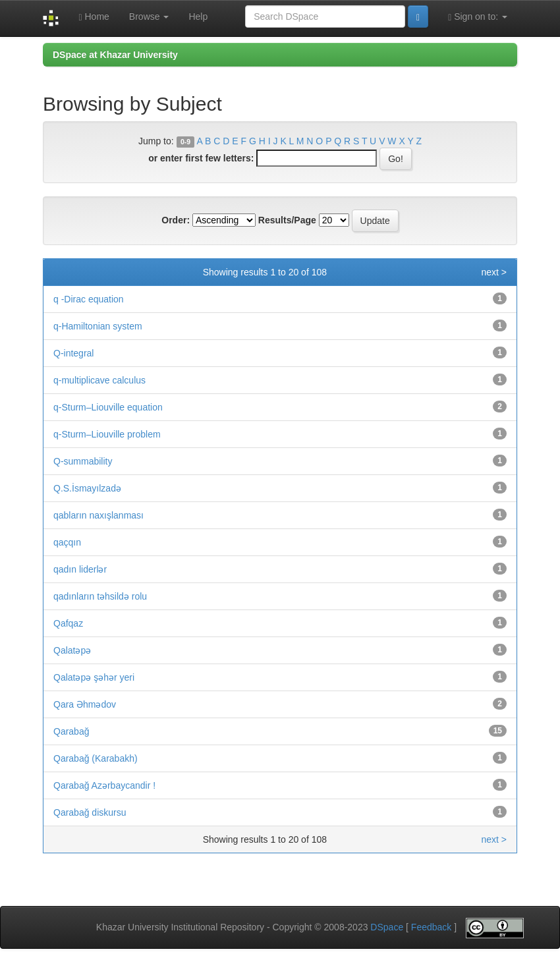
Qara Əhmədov (85, 704)
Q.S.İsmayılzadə (87, 488)
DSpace (387, 927)
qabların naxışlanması (98, 515)
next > (494, 272)
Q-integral (73, 353)
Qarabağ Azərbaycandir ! (104, 785)
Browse (149, 16)
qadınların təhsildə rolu (100, 596)
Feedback (431, 927)
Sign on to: (478, 17)
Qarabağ (71, 731)
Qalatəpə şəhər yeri (94, 677)
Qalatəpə (72, 650)
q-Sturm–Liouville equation (108, 407)
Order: (176, 220)
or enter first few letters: (201, 158)
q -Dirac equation (89, 299)
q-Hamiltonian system (98, 326)
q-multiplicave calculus (99, 380)
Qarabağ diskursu (90, 812)
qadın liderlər (80, 569)
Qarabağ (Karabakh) (96, 758)
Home (94, 17)
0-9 (185, 142)
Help (198, 16)
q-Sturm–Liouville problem (107, 434)
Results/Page (287, 220)
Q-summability (83, 461)
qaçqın (67, 542)
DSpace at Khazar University (115, 55)
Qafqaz (68, 623)
